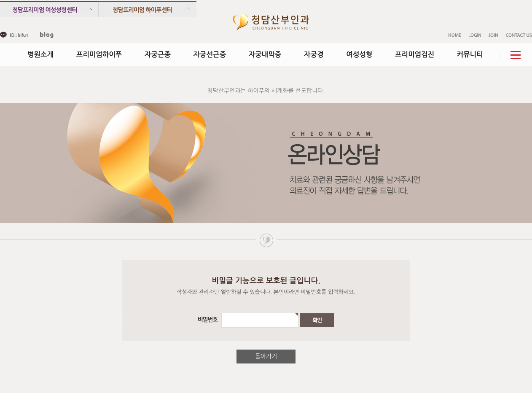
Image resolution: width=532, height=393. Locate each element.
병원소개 (40, 54)
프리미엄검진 (415, 54)
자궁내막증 (265, 54)
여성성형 (359, 54)
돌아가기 (266, 356)
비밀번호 (209, 320)
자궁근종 (158, 54)
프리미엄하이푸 (99, 54)
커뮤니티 (470, 54)
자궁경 (314, 54)
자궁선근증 (210, 54)
